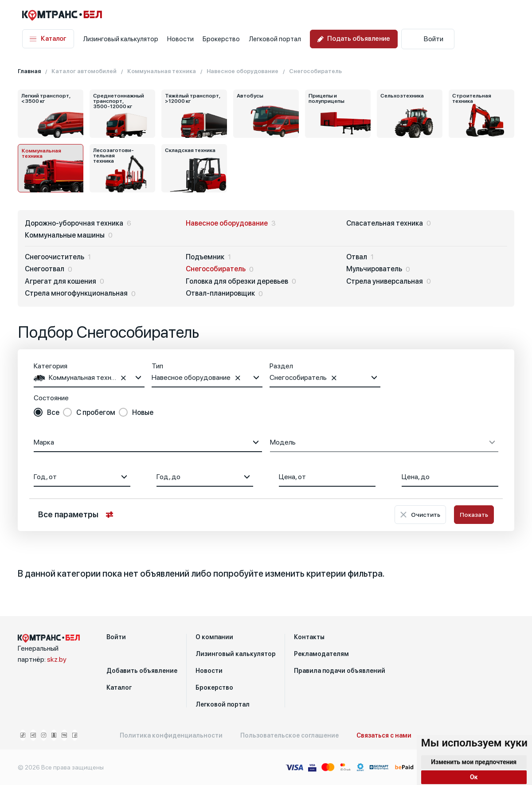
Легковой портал (275, 39)
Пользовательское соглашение (289, 735)
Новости (180, 39)
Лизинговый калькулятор (121, 39)
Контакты (309, 637)
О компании (214, 637)
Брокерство (221, 39)
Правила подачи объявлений (340, 671)
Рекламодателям (321, 654)
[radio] (47, 413)
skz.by (57, 659)
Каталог (48, 39)
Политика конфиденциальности (171, 735)
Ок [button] (474, 777)
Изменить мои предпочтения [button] (474, 762)
